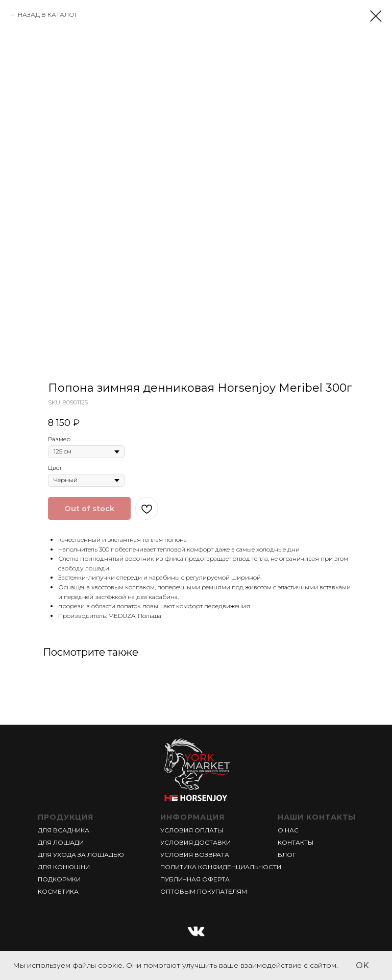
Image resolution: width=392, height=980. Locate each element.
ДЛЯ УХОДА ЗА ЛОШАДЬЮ (81, 855)
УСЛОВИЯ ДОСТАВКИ (195, 842)
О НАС (288, 830)
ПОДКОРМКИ (59, 879)
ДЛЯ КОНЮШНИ (64, 867)
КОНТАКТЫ (296, 842)
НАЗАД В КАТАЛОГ (48, 15)
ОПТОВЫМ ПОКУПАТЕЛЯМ (204, 891)
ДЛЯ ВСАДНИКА (64, 830)
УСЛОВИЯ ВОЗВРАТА (195, 855)
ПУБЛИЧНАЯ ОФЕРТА (195, 879)
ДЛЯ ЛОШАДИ (61, 842)
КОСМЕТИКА (58, 891)
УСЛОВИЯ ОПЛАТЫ (192, 830)
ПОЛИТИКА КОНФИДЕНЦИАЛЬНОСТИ (221, 867)
